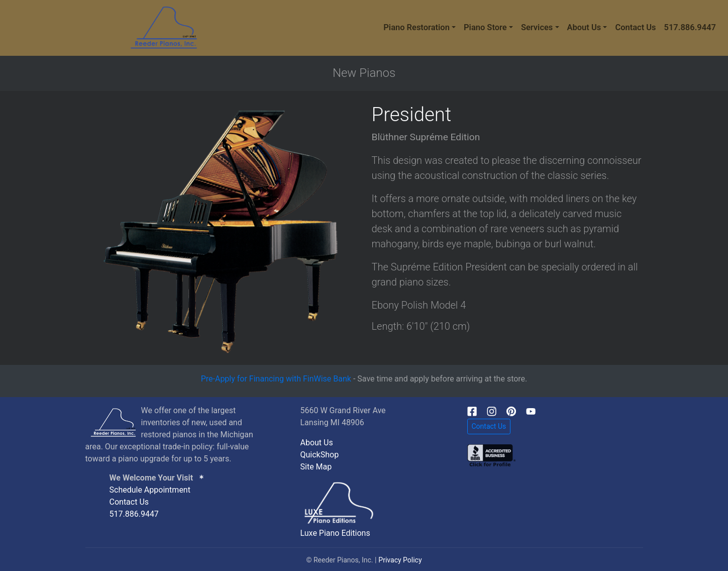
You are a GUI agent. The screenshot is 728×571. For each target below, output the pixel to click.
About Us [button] (584, 27)
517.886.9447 (690, 27)
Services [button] (537, 27)
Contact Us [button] (489, 426)
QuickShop (320, 455)
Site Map (316, 467)
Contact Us (635, 27)
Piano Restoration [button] (417, 27)
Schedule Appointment (150, 490)
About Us (317, 443)
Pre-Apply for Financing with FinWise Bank (276, 379)
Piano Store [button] (485, 27)
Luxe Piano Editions (335, 533)
